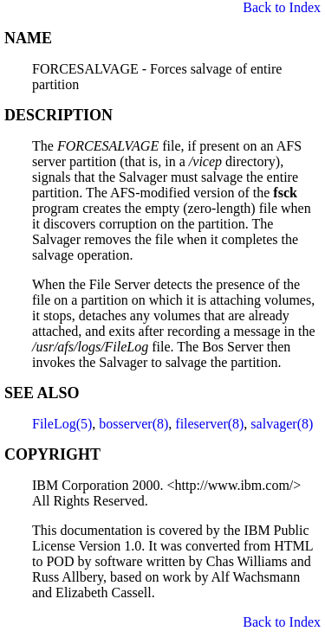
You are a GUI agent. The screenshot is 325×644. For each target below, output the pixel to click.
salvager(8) (282, 424)
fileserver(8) (209, 424)
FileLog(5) (62, 424)
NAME (28, 38)
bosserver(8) (133, 424)
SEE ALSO (42, 393)
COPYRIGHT (52, 454)
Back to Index (282, 7)
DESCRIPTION (58, 115)
